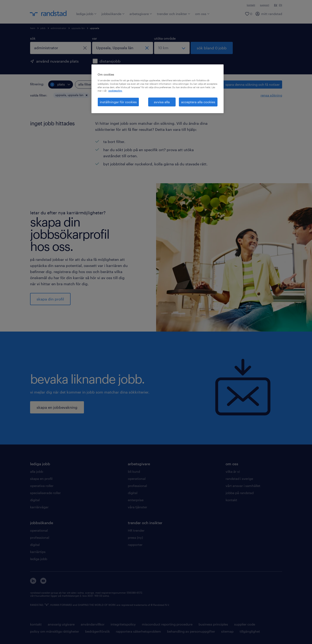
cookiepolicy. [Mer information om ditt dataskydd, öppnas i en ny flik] (115, 91)
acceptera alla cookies (198, 102)
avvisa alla (162, 102)
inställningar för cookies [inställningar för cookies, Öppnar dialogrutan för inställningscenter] (118, 102)
